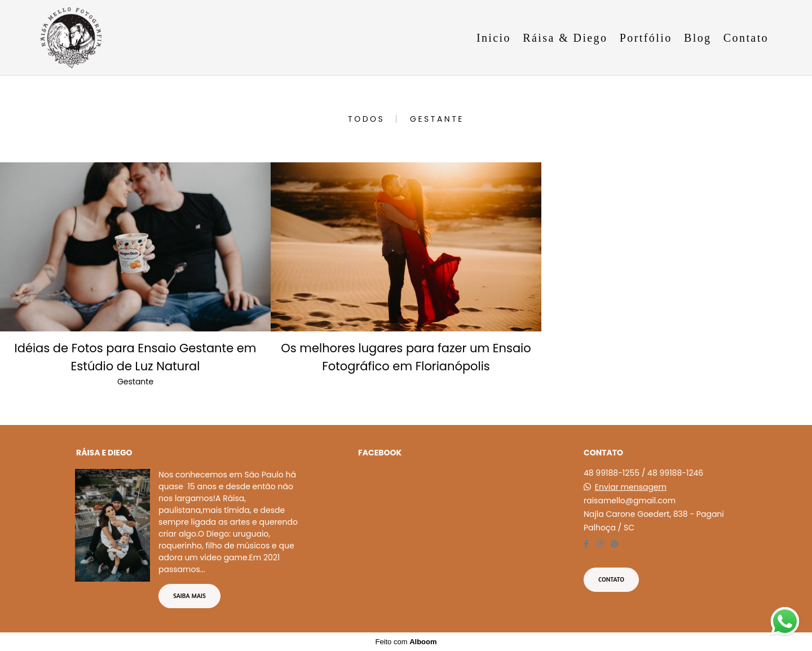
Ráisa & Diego (565, 38)
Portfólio (646, 38)
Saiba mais (189, 596)
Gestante (437, 119)
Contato (746, 38)
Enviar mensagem (631, 487)
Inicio (494, 38)
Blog (698, 38)
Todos (366, 119)
